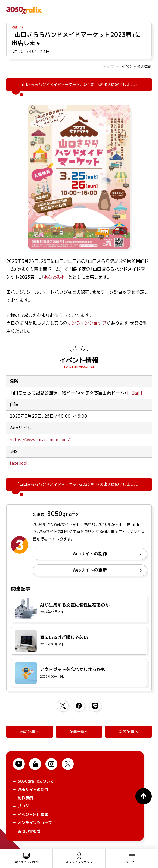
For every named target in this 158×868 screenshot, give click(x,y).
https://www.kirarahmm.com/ (40, 440)
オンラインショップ (87, 323)
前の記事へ (30, 731)
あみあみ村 (55, 277)
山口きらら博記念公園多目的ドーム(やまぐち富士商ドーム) (68, 393)
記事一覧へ (79, 731)
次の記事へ (128, 731)
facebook (19, 463)
